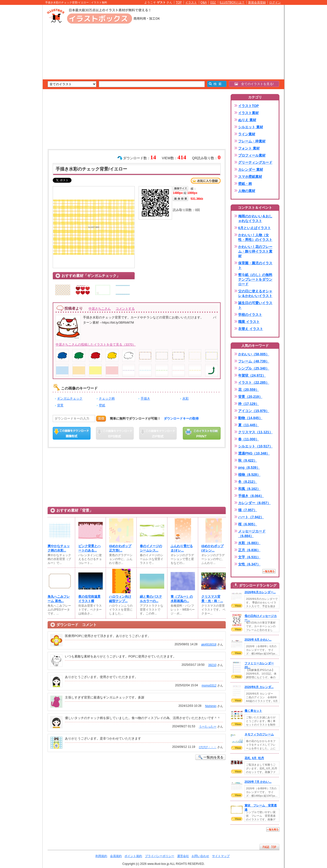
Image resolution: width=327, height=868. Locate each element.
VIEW (237, 606)
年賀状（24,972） (252, 375)
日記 (213, 2)
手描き (145, 398)
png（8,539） (249, 467)
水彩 (185, 398)
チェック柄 (107, 398)
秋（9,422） (248, 460)
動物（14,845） (250, 418)
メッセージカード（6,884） (252, 534)
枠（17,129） (249, 404)
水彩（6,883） (249, 543)
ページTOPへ (269, 847)
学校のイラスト (250, 315)
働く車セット (253, 711)
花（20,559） (249, 390)
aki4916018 (209, 645)
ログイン (275, 2)
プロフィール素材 (252, 155)
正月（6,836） (249, 550)
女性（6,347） (249, 564)
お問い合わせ (200, 856)
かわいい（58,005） (254, 354)
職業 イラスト (249, 322)
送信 (101, 418)
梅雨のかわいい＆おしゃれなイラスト (255, 218)
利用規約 (101, 856)
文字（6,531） (249, 557)
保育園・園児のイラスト (255, 265)
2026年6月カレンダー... (260, 592)
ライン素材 (247, 134)
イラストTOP (249, 106)
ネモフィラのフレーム (259, 734)
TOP (179, 2)
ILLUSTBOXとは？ (232, 2)
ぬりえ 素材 (247, 120)
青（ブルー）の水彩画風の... (182, 599)
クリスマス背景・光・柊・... (212, 599)
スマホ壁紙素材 (250, 177)
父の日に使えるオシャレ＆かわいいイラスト (255, 293)
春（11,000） (249, 439)
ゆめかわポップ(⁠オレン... (212, 548)
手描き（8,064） (251, 496)
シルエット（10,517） (255, 446)
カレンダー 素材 (251, 169)
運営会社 (183, 856)
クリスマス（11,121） (255, 432)
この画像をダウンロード (72, 433)
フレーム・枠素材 (252, 141)
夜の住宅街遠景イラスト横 (89, 599)
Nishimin (211, 706)
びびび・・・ (208, 747)
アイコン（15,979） (254, 411)
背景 (60, 405)
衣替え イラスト (251, 329)
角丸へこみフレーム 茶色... (59, 599)
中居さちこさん (100, 309)
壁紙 (102, 405)
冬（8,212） (248, 482)
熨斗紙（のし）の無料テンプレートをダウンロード (255, 279)
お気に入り (206, 181)
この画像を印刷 (202, 433)
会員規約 (116, 856)
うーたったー (208, 727)
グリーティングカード (255, 162)
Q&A (204, 2)
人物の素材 (247, 191)
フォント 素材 (249, 148)
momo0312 (209, 686)
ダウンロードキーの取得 (181, 418)
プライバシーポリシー (160, 856)
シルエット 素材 (251, 127)
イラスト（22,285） (254, 382)
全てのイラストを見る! (254, 84)
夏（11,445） (249, 425)
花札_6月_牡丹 (254, 758)
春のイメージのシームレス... (151, 548)
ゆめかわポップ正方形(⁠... (120, 548)
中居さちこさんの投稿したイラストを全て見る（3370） (96, 344)
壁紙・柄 (245, 184)
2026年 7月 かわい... (258, 782)
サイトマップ (221, 856)
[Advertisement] (20, 81)
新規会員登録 (257, 2)
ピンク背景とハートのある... (89, 548)
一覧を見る (269, 571)
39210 (212, 665)
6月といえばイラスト (255, 228)
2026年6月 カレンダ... (259, 687)
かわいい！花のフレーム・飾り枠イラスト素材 (255, 251)
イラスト (191, 2)
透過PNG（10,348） (254, 453)
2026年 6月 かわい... (258, 640)
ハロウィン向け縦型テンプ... (120, 599)
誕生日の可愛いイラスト (255, 305)
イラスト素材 (248, 113)
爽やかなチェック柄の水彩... (59, 548)
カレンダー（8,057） (254, 503)
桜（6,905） (248, 524)
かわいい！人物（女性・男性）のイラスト (255, 237)
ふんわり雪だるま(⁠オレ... (182, 548)
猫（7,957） (248, 510)
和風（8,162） (249, 489)
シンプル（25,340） (254, 368)
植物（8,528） (249, 475)
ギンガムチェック (70, 398)
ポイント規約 (133, 856)
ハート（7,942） (251, 517)
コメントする (125, 309)
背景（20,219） (250, 397)
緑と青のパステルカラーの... (151, 599)
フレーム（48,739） (254, 361)
